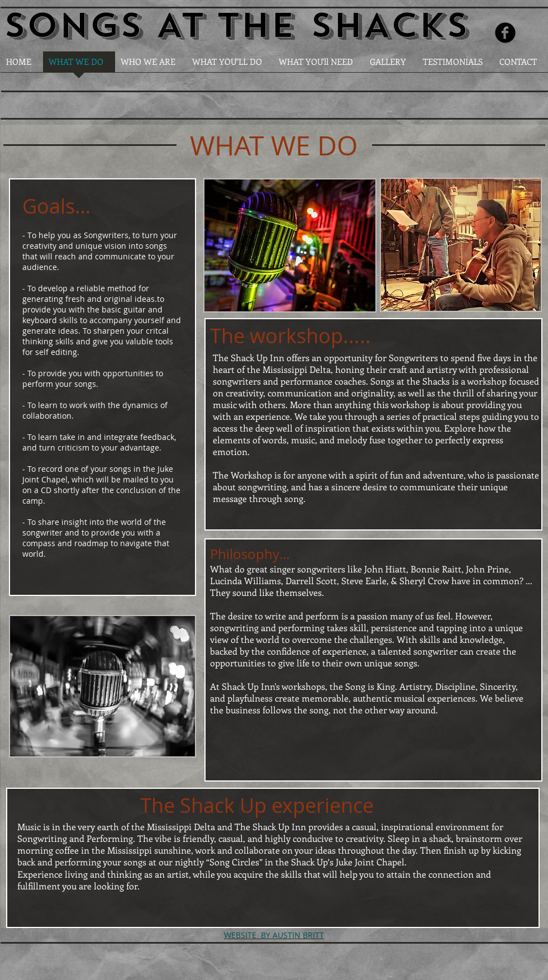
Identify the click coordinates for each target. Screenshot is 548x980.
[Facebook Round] (505, 33)
